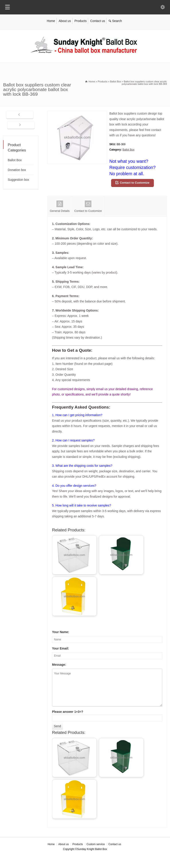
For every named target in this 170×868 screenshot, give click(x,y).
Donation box (17, 170)
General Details (60, 207)
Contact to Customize (135, 183)
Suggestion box (18, 180)
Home (51, 21)
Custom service (96, 844)
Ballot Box (128, 150)
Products (80, 21)
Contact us (98, 21)
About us (65, 21)
